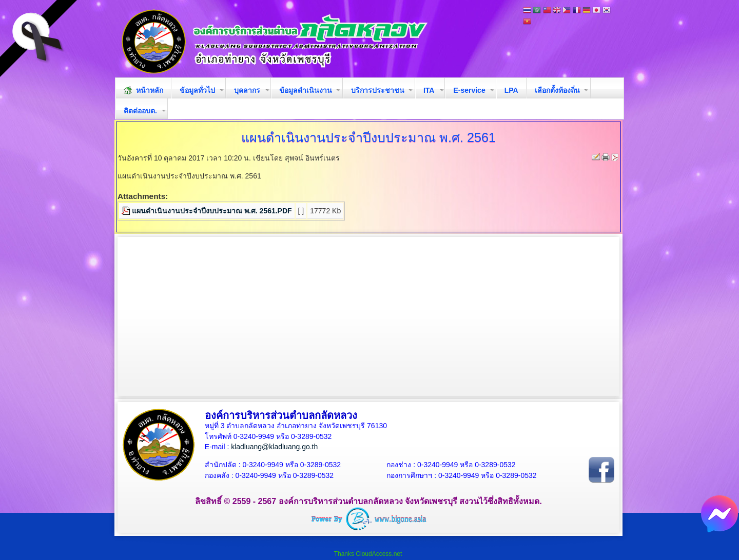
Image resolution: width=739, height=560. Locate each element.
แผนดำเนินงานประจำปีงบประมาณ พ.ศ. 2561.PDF (212, 211)
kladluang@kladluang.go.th (274, 447)
